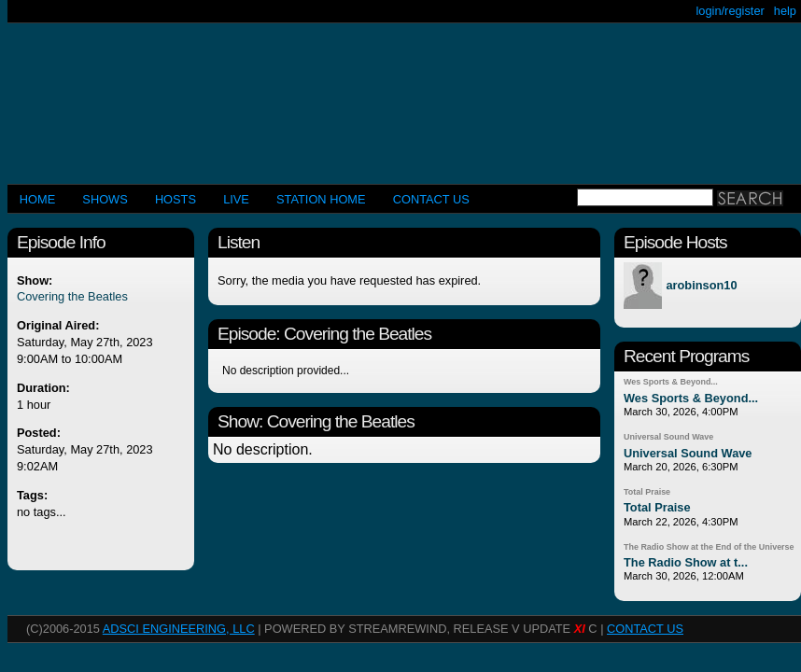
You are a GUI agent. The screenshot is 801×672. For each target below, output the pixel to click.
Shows (105, 199)
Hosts (176, 199)
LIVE (236, 199)
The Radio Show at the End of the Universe (709, 547)
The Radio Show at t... (686, 562)
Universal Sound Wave (668, 437)
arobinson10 (701, 286)
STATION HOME (321, 199)
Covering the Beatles (72, 296)
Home (37, 199)
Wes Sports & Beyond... (671, 382)
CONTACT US (431, 199)
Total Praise (647, 492)
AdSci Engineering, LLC (179, 629)
